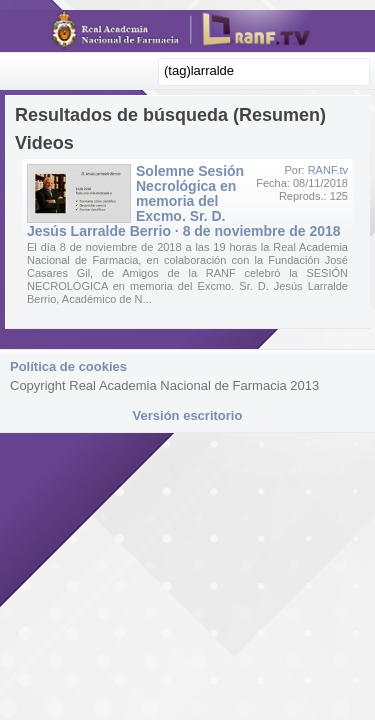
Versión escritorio (188, 415)
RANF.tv (328, 170)
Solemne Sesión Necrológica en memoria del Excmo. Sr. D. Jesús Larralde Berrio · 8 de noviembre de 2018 (184, 201)
